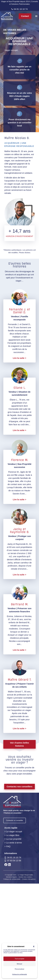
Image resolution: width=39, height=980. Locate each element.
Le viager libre (13, 932)
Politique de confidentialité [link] (20, 974)
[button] (36, 16)
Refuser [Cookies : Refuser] (19, 964)
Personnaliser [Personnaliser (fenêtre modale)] (20, 969)
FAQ (8, 943)
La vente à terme (14, 939)
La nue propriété (14, 935)
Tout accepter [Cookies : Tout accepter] (20, 959)
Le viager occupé (14, 928)
